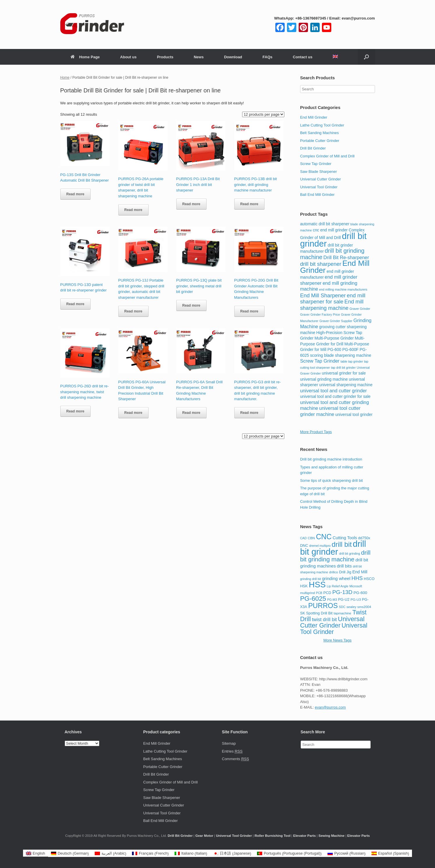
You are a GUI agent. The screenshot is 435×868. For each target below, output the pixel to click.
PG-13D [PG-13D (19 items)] (342, 592)
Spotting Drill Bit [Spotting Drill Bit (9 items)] (319, 613)
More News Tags (338, 640)
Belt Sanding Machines (319, 133)
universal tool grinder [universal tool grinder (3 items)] (354, 415)
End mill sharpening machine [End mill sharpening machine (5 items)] (332, 305)
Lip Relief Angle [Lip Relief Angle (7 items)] (338, 586)
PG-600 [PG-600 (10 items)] (360, 593)
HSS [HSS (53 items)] (317, 584)
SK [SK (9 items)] (303, 613)
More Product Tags (316, 432)
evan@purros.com (330, 707)
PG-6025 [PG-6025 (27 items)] (313, 599)
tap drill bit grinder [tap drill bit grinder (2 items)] (343, 368)
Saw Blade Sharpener (318, 172)
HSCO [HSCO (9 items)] (369, 579)
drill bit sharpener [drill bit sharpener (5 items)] (321, 264)
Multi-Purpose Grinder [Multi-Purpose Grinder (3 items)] (334, 338)
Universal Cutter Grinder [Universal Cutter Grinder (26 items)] (332, 622)
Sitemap (229, 743)
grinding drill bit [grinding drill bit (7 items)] (311, 579)
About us (128, 57)
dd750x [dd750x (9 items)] (364, 538)
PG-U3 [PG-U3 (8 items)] (356, 599)
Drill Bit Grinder (313, 148)
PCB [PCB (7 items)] (319, 593)
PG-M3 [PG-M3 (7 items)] (332, 600)
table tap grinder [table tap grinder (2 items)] (352, 361)
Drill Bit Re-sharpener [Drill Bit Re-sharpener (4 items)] (346, 257)
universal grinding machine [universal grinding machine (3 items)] (324, 379)
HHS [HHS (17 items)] (357, 578)
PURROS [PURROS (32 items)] (323, 606)
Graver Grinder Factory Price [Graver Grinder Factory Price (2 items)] (320, 314)
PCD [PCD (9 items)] (327, 593)
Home (65, 78)
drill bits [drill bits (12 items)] (344, 566)
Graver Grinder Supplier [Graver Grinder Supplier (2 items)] (336, 321)
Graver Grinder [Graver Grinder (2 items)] (360, 309)
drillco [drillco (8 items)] (333, 572)
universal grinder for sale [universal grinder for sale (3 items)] (344, 373)
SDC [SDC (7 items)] (342, 607)
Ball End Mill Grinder (317, 195)
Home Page (85, 57)
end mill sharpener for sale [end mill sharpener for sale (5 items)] (333, 299)
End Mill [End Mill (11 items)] (360, 572)
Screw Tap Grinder (316, 164)
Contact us (303, 57)
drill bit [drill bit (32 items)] (342, 544)
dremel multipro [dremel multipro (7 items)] (320, 546)
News (199, 57)
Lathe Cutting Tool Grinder (322, 125)
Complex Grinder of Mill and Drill (327, 156)
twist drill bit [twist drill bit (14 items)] (324, 620)
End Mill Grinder (314, 117)
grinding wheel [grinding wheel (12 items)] (336, 578)
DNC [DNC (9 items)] (304, 545)
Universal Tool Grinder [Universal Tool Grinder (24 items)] (334, 629)
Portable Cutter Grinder (320, 141)
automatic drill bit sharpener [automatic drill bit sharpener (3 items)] (325, 224)
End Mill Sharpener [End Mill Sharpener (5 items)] (323, 295)
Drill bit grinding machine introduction (331, 459)
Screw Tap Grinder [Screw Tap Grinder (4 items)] (320, 361)
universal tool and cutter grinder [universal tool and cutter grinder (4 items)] (333, 391)
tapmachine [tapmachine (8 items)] (342, 613)
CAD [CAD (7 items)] (303, 538)
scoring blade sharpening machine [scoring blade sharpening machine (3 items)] (341, 355)
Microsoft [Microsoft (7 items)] (356, 586)
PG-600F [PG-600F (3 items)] (351, 350)
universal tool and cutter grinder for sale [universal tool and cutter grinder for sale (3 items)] (335, 397)
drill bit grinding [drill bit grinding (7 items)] (350, 554)
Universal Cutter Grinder (320, 179)
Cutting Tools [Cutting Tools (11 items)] (345, 538)
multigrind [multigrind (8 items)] (308, 593)
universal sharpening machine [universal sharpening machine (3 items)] (346, 385)
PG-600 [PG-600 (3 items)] (334, 350)
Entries (232, 751)
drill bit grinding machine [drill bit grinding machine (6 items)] (332, 254)
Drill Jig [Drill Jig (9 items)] (345, 572)
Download (233, 57)
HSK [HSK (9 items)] (304, 586)
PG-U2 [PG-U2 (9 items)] (344, 599)
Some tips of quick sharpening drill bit (331, 480)
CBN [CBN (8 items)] (311, 538)
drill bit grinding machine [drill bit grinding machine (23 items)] (335, 556)
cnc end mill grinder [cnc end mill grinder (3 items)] (330, 230)
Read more (75, 194)
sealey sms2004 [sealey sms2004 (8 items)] (359, 607)
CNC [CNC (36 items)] (324, 537)
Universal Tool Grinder (319, 187)
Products (165, 57)
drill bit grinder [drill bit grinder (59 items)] (333, 548)
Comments (236, 759)
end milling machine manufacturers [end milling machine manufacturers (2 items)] (343, 289)
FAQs (267, 57)
